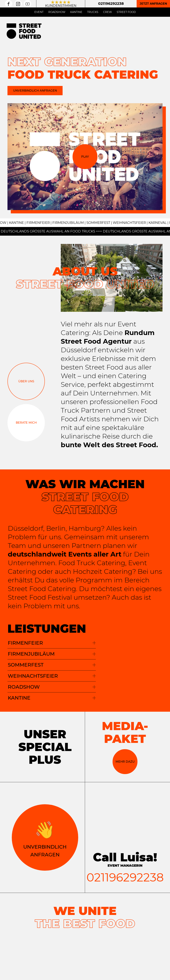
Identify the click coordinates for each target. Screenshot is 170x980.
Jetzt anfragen (153, 4)
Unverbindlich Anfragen (45, 837)
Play (85, 157)
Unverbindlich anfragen (35, 91)
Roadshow (57, 12)
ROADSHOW (52, 687)
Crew (107, 12)
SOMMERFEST (52, 665)
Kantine (76, 12)
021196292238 (111, 4)
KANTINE (52, 698)
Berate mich (26, 423)
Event (39, 12)
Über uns (26, 381)
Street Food (126, 12)
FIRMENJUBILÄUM (52, 654)
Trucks (93, 12)
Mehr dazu (125, 761)
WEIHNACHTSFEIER (52, 676)
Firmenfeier (52, 643)
